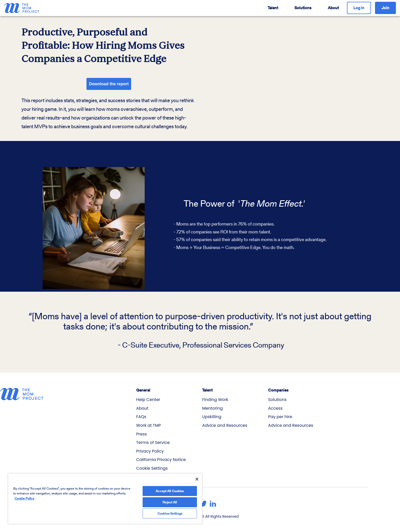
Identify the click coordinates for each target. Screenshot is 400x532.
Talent (273, 8)
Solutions (303, 8)
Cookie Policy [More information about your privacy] (24, 493)
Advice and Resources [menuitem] (225, 425)
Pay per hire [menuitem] (280, 417)
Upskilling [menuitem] (212, 417)
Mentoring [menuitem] (212, 408)
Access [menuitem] (275, 408)
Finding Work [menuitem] (215, 400)
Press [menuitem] (142, 434)
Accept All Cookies (170, 486)
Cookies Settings (170, 511)
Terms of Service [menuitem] (153, 442)
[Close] (197, 474)
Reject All (170, 498)
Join (385, 8)
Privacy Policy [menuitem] (150, 451)
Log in (359, 8)
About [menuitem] (142, 408)
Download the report (109, 84)
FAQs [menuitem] (141, 417)
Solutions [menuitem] (277, 400)
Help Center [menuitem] (148, 400)
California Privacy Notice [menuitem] (161, 460)
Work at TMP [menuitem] (149, 425)
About (333, 8)
